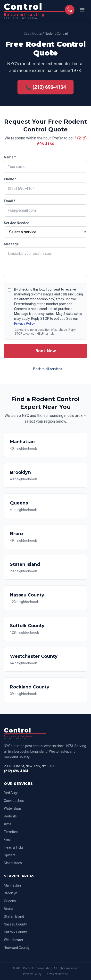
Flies (7, 840)
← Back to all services (46, 369)
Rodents (10, 816)
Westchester (14, 940)
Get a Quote (33, 34)
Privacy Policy (25, 323)
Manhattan (12, 885)
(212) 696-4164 (16, 771)
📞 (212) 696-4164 (45, 87)
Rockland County (17, 948)
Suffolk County (15, 932)
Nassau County (15, 924)
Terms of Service (57, 974)
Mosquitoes (13, 863)
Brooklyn (11, 893)
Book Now (46, 351)
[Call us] (70, 10)
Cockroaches (14, 801)
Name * (10, 157)
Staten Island (14, 916)
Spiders (10, 855)
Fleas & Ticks (14, 847)
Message (11, 244)
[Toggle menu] (82, 10)
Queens (10, 901)
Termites (11, 832)
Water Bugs (13, 808)
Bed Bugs (11, 793)
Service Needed (17, 223)
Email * (10, 201)
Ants (8, 824)
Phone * (10, 179)
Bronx (8, 909)
